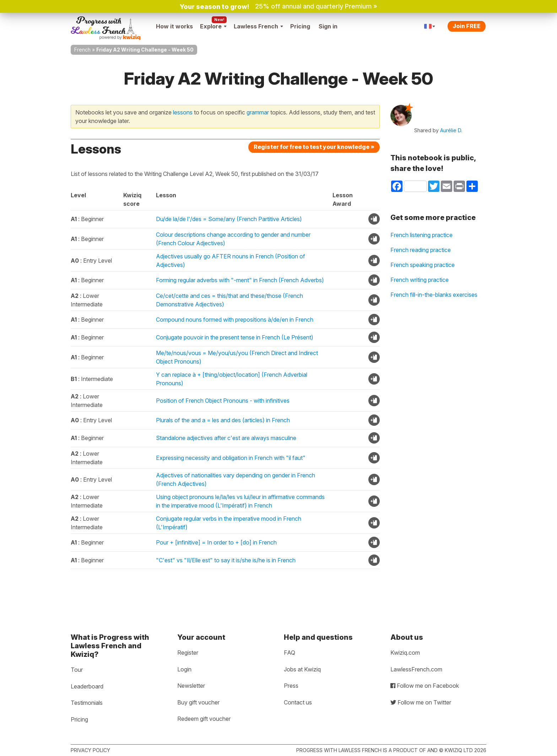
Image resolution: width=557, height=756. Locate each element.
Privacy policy (90, 750)
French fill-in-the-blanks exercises (434, 295)
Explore (213, 26)
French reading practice (421, 250)
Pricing (300, 26)
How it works (174, 26)
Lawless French (258, 26)
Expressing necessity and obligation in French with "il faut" (231, 458)
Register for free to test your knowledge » (314, 147)
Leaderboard (87, 686)
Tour (77, 670)
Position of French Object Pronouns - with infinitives (223, 401)
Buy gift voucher (198, 702)
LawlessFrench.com (416, 669)
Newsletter (191, 686)
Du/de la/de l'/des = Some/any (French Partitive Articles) (229, 219)
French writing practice (420, 280)
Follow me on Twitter (421, 702)
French (82, 50)
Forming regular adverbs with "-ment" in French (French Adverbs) (240, 280)
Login (184, 669)
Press (291, 686)
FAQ (290, 653)
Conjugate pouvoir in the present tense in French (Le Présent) (235, 337)
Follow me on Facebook (425, 686)
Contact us (298, 702)
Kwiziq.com (405, 653)
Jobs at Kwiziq (302, 669)
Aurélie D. (451, 130)
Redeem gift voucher (204, 719)
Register (188, 653)
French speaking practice (423, 265)
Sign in (328, 26)
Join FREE (467, 26)
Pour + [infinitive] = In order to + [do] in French (216, 542)
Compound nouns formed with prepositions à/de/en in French (235, 320)
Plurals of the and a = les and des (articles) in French (223, 420)
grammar (258, 112)
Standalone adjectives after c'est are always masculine (226, 438)
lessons (183, 112)
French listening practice (421, 235)
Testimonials (87, 703)
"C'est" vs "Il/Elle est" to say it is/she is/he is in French (226, 560)
